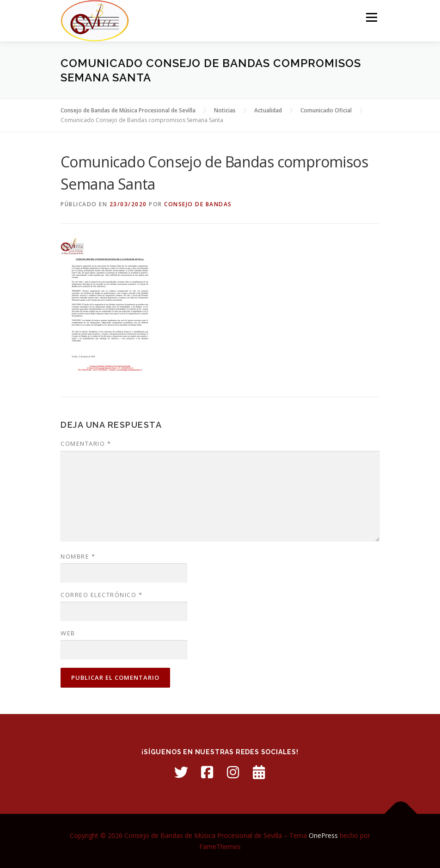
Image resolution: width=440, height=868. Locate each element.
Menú (371, 17)
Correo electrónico (101, 595)
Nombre (78, 556)
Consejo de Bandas (198, 204)
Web (68, 633)
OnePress (323, 835)
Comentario (86, 443)
